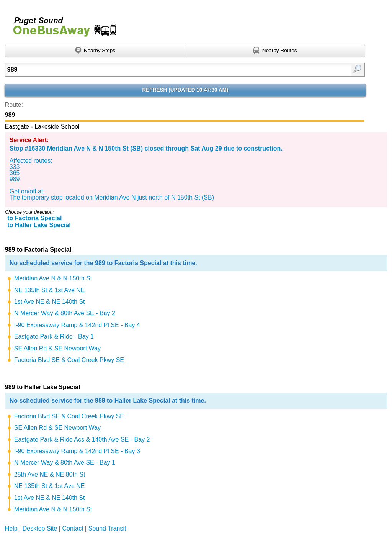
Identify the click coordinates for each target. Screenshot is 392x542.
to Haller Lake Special (39, 225)
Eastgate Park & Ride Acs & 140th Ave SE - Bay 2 (82, 440)
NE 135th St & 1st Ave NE (50, 290)
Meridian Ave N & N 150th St (53, 278)
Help (11, 528)
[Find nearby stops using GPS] (95, 51)
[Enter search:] (159, 70)
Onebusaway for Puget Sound (61, 24)
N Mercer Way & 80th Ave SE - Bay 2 (65, 313)
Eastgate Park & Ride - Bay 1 (54, 336)
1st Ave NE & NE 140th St (50, 302)
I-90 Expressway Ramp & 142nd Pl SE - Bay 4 (77, 325)
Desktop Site (40, 528)
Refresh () (185, 90)
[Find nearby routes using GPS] (275, 51)
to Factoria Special (34, 218)
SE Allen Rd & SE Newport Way (57, 348)
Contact (73, 528)
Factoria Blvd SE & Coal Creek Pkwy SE (69, 360)
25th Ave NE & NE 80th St (50, 474)
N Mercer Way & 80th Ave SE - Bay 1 (65, 463)
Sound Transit (107, 528)
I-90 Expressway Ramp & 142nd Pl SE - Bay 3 (77, 451)
